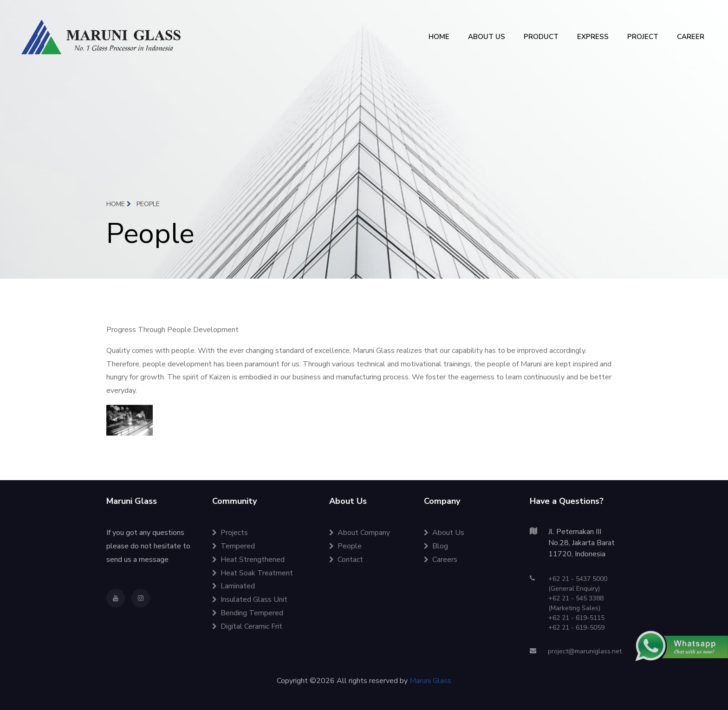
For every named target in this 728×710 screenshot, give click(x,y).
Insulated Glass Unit (250, 599)
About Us (444, 533)
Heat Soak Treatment (253, 573)
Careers (441, 560)
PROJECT (643, 37)
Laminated (234, 586)
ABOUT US (487, 37)
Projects (230, 533)
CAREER (691, 37)
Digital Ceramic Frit (247, 626)
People (345, 546)
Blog (436, 546)
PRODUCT (541, 37)
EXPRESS (593, 37)
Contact (346, 560)
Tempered (234, 546)
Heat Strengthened (248, 560)
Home (119, 204)
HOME (439, 37)
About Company (360, 533)
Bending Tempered (248, 613)
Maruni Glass (430, 681)
